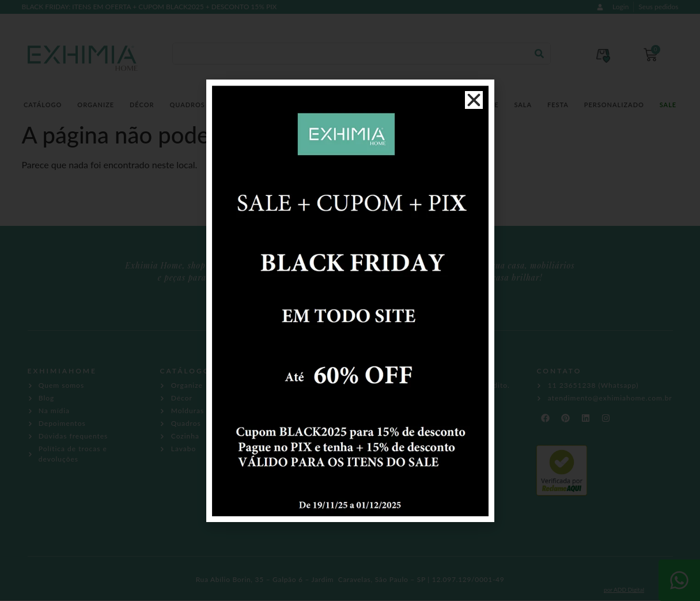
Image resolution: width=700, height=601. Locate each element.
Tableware (477, 105)
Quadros (187, 105)
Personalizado (614, 105)
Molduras (241, 105)
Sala (523, 105)
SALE (668, 105)
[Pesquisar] (539, 54)
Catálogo (43, 105)
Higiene (383, 105)
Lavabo (338, 105)
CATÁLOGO (185, 371)
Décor (142, 105)
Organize (96, 105)
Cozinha (293, 105)
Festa (558, 105)
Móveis (427, 105)
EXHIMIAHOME (62, 371)
